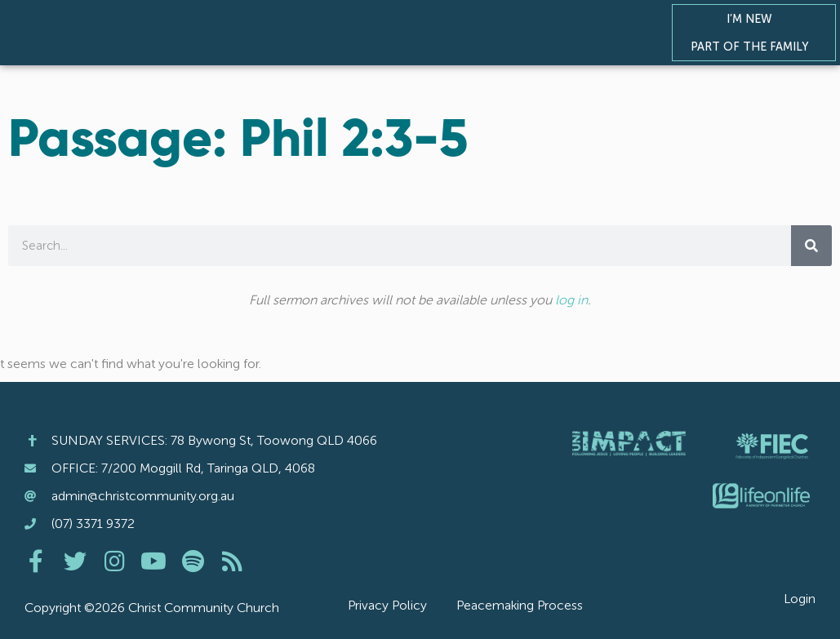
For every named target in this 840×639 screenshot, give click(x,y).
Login (800, 599)
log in (571, 300)
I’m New (753, 19)
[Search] (811, 246)
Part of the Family (753, 47)
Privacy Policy (387, 605)
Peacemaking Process (520, 605)
